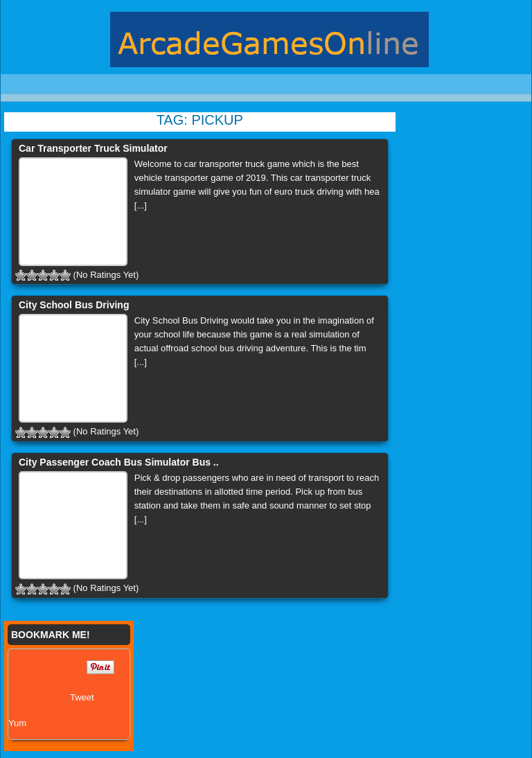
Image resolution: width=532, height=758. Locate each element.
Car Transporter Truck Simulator (93, 148)
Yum (17, 723)
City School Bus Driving (74, 305)
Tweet (82, 697)
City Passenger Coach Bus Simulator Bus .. (119, 462)
